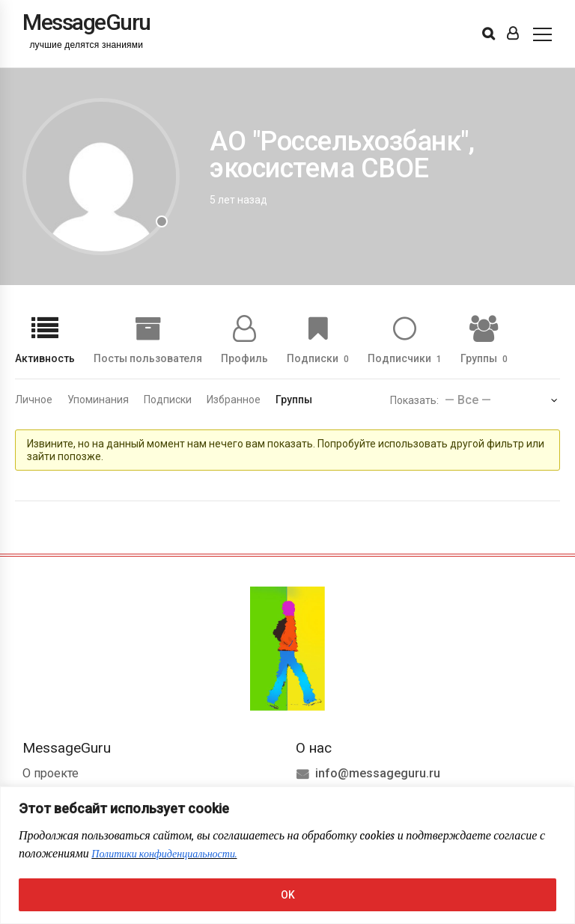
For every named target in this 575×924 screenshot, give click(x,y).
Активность (45, 358)
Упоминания (98, 400)
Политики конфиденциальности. (164, 854)
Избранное (234, 400)
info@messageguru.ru (378, 773)
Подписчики (405, 358)
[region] (287, 855)
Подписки (318, 358)
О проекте (51, 773)
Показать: (414, 400)
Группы (484, 358)
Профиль (244, 358)
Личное (34, 400)
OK (288, 895)
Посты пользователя (148, 358)
